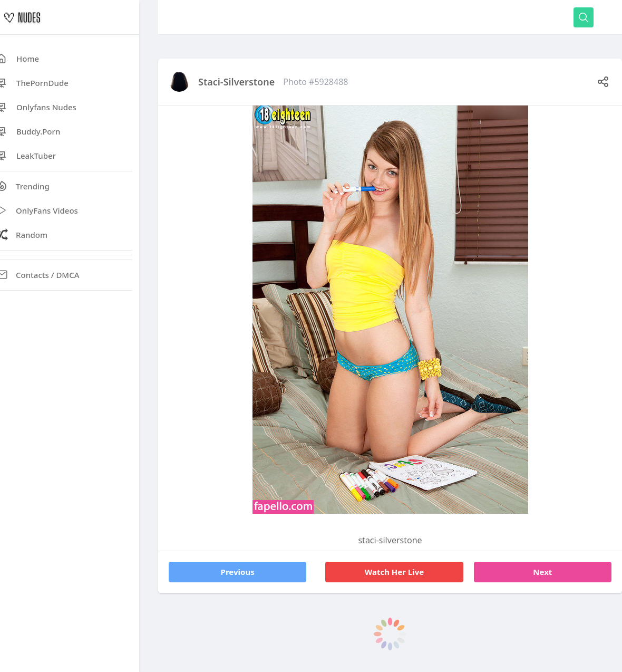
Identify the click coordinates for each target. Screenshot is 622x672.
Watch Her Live (395, 572)
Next (542, 572)
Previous (238, 572)
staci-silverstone (236, 82)
